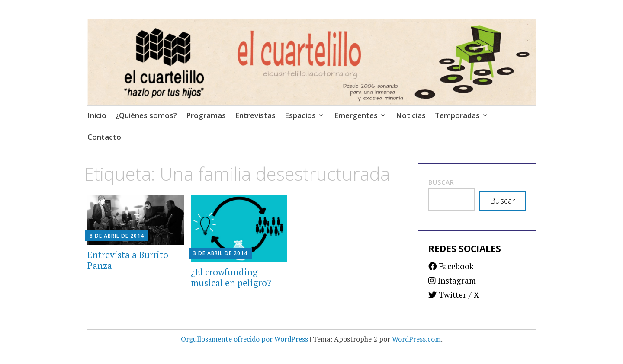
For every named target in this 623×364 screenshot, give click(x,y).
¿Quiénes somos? (146, 115)
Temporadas (457, 115)
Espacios (300, 115)
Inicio (97, 115)
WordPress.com (416, 339)
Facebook (451, 266)
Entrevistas (255, 115)
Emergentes (356, 115)
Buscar (441, 182)
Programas (206, 115)
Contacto (104, 137)
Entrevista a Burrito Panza (128, 260)
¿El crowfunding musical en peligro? (231, 277)
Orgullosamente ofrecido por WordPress (244, 339)
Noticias (411, 115)
